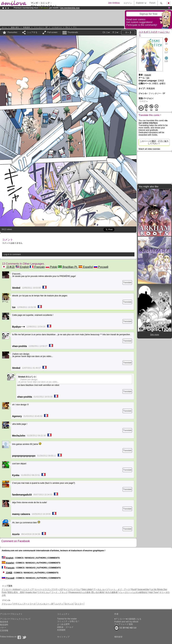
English (22, 267)
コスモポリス (57, 27)
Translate (127, 283)
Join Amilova (114, 3)
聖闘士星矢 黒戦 (16, 592)
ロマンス (69, 604)
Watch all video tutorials (149, 149)
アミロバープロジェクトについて (15, 619)
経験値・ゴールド (65, 627)
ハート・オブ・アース (120, 589)
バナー (3, 628)
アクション (7, 604)
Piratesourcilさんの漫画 (80, 592)
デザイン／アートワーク (24, 604)
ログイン (128, 3)
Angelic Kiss (31, 592)
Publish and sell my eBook (126, 622)
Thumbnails (73, 32)
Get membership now (70, 8)
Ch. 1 (68, 27)
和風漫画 (26, 27)
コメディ (59, 604)
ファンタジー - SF (41, 27)
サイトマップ (63, 637)
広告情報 (4, 631)
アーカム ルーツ (101, 589)
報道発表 (4, 622)
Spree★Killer (144, 589)
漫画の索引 (15, 27)
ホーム (4, 27)
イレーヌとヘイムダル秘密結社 (133, 592)
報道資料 (4, 625)
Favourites (12, 32)
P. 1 (75, 27)
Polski (51, 267)
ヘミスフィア (27, 589)
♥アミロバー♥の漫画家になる (128, 619)
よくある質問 (63, 624)
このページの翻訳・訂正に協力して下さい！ (154, 142)
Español (86, 267)
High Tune (153, 592)
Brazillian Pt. (68, 267)
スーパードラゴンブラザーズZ (49, 589)
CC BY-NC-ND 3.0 (125, 628)
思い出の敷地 (98, 592)
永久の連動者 (111, 592)
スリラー (79, 604)
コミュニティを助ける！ (68, 621)
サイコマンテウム (72, 589)
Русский (101, 267)
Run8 (134, 589)
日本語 (8, 267)
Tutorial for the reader (67, 619)
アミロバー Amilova (11, 589)
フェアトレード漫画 (124, 624)
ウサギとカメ (44, 592)
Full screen (52, 32)
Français (37, 267)
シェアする (32, 32)
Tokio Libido (87, 589)
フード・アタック (60, 592)
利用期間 (61, 630)
